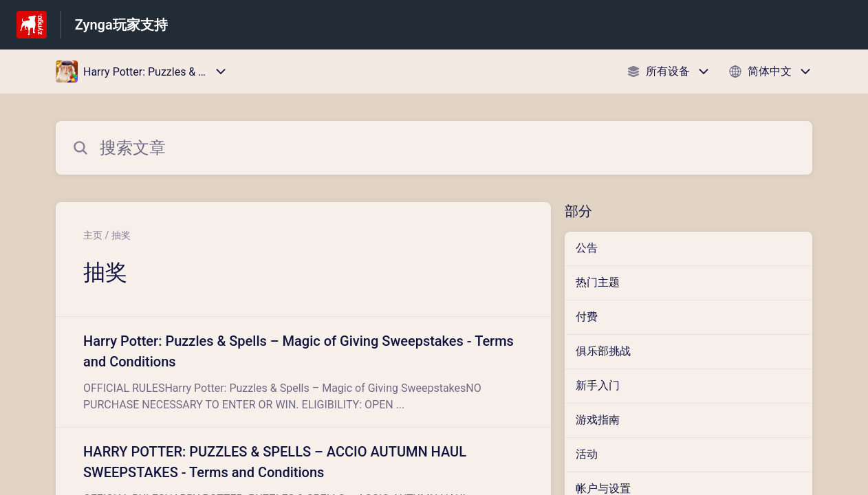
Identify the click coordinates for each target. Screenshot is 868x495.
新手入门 (598, 385)
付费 (587, 317)
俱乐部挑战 (603, 351)
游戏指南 (598, 420)
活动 (587, 454)
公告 (587, 248)
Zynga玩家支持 (121, 25)
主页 (93, 235)
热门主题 (598, 282)
